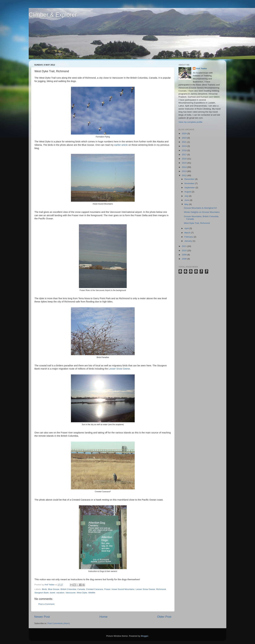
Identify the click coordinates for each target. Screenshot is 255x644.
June (187, 200)
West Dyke (82, 593)
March (188, 233)
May (187, 204)
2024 (185, 134)
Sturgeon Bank (42, 593)
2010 (185, 251)
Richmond (161, 589)
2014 (185, 167)
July (187, 196)
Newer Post (42, 617)
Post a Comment (46, 604)
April (187, 228)
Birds (44, 589)
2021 (185, 142)
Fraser (107, 589)
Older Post (164, 617)
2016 (185, 159)
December (190, 179)
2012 (185, 175)
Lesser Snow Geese (119, 369)
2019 (185, 146)
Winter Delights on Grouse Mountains (202, 212)
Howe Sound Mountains (123, 589)
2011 (185, 246)
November (190, 183)
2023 (185, 138)
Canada (81, 589)
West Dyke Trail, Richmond (197, 223)
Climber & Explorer (53, 15)
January (189, 241)
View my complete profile (190, 122)
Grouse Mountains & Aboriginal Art (200, 208)
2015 (185, 163)
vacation (60, 593)
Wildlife (92, 593)
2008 (185, 259)
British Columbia (68, 589)
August (188, 192)
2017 (185, 155)
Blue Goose (54, 589)
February (189, 237)
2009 (185, 255)
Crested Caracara (95, 589)
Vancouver (71, 593)
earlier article (121, 145)
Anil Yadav (201, 68)
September (190, 188)
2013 (185, 171)
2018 (185, 150)
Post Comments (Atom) (59, 623)
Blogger (145, 636)
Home (103, 617)
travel (53, 593)
